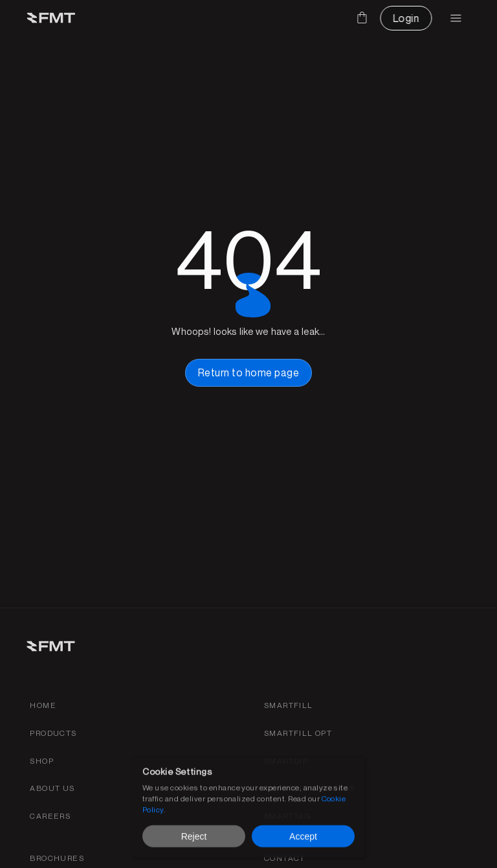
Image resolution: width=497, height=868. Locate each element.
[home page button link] (248, 372)
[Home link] (43, 706)
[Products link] (53, 734)
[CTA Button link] (406, 18)
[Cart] (362, 17)
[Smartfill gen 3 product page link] (289, 706)
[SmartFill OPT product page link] (298, 734)
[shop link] (42, 761)
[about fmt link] (52, 789)
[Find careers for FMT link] (50, 817)
